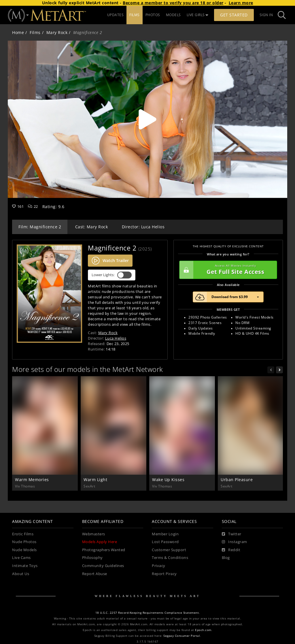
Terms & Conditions (170, 558)
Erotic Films (23, 534)
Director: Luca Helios (143, 227)
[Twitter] (232, 534)
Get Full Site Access (227, 270)
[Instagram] (235, 542)
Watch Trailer (110, 261)
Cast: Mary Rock (92, 227)
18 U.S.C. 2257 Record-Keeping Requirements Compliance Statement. (148, 613)
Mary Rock (57, 32)
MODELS (173, 15)
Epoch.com (203, 630)
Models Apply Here (100, 542)
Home (18, 32)
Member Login (165, 534)
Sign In (266, 15)
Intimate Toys (25, 566)
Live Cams (21, 558)
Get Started (234, 15)
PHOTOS (153, 15)
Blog (226, 558)
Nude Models (24, 550)
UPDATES (116, 15)
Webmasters (94, 534)
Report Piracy (164, 574)
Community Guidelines (103, 566)
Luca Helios (116, 338)
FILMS (135, 15)
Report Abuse (95, 574)
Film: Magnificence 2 (40, 227)
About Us (21, 574)
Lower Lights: (112, 275)
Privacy (159, 566)
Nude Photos (24, 542)
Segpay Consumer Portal (182, 636)
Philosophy (92, 558)
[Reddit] (231, 550)
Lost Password (165, 542)
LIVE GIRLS (198, 15)
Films (35, 32)
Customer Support (169, 550)
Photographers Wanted (104, 550)
